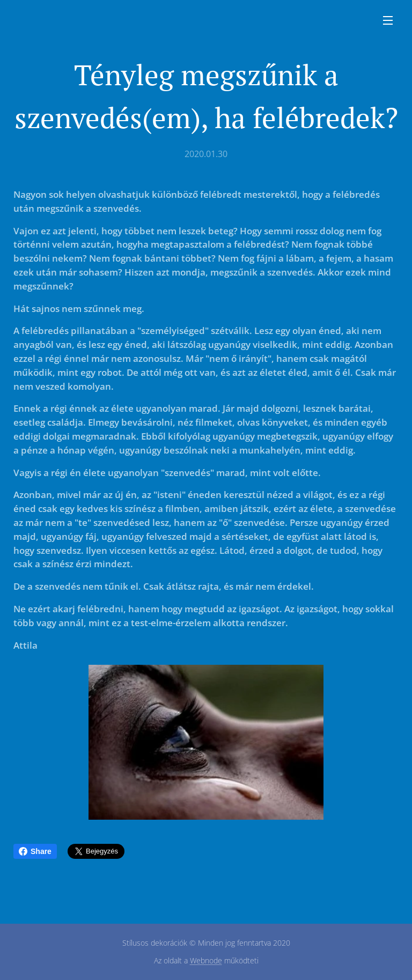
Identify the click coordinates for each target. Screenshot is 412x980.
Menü (388, 20)
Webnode (206, 960)
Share (35, 851)
